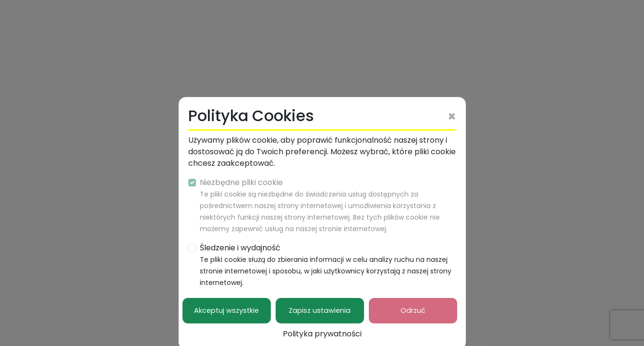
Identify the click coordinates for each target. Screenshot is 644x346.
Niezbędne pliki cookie (320, 205)
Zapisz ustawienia (320, 310)
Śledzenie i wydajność (326, 265)
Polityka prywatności (322, 334)
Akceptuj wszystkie (226, 310)
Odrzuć (413, 310)
